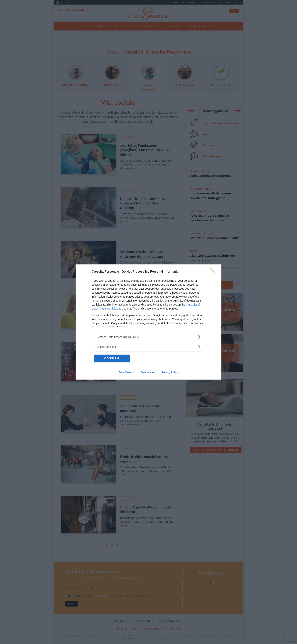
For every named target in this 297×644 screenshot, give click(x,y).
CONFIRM (112, 358)
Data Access (148, 372)
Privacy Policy (170, 372)
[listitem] (148, 337)
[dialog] (148, 322)
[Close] (214, 272)
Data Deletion (127, 372)
